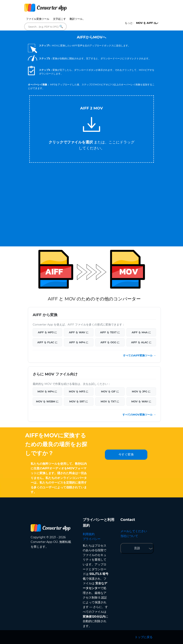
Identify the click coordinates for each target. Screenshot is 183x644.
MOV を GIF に (110, 392)
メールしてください (134, 531)
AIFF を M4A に (141, 332)
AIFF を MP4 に (79, 342)
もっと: (141, 23)
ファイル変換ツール (38, 19)
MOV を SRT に (79, 401)
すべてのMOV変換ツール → (139, 415)
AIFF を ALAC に (141, 342)
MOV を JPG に (141, 392)
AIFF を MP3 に (47, 332)
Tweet (106, 94)
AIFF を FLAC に (47, 342)
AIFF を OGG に (110, 342)
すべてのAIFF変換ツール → (139, 355)
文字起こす (59, 19)
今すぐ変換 (126, 454)
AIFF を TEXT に (110, 332)
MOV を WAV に (141, 401)
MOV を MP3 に (79, 392)
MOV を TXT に (110, 401)
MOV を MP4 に (47, 392)
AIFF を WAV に (79, 332)
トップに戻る (144, 637)
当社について (129, 536)
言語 (137, 548)
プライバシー (92, 539)
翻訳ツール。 (77, 19)
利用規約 (89, 534)
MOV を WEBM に (47, 401)
